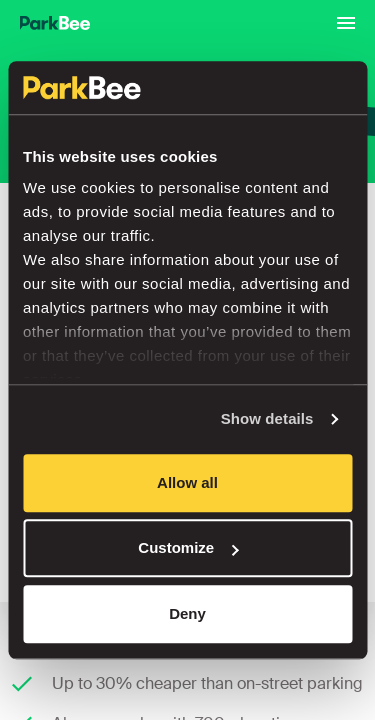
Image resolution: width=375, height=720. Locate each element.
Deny (187, 613)
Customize (188, 547)
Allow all (187, 482)
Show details (267, 418)
